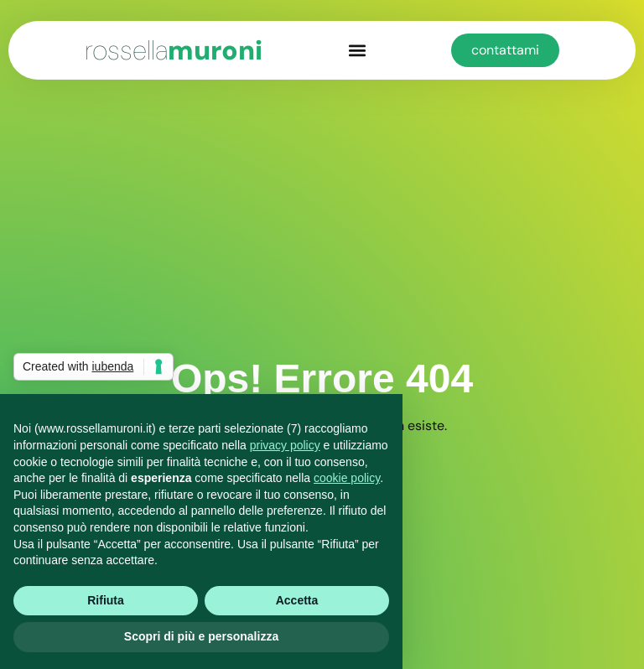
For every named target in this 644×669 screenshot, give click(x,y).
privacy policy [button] (285, 445)
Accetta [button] (297, 600)
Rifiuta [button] (106, 600)
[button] (357, 51)
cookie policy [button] (347, 478)
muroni (174, 50)
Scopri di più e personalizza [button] (201, 636)
